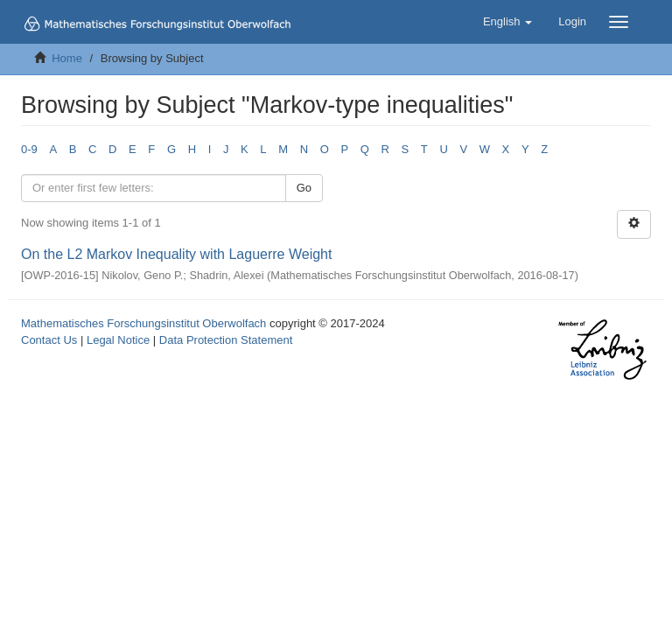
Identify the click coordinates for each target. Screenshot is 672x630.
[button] (507, 22)
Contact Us (49, 340)
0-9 (29, 149)
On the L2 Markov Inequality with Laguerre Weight (176, 254)
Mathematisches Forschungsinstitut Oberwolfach (143, 323)
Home (67, 58)
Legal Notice (118, 340)
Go (304, 188)
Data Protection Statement (226, 340)
